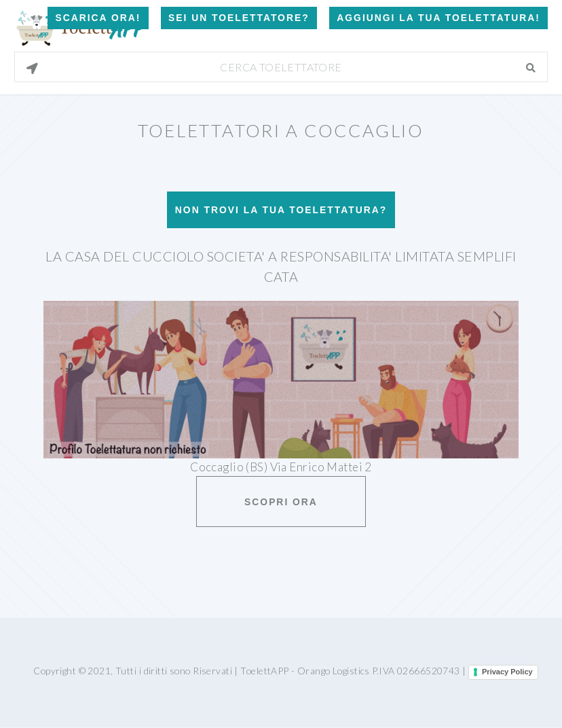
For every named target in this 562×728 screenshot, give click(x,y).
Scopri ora (281, 502)
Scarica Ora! (98, 18)
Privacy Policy (507, 672)
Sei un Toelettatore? (239, 18)
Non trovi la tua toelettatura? (281, 210)
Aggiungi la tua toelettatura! (438, 18)
